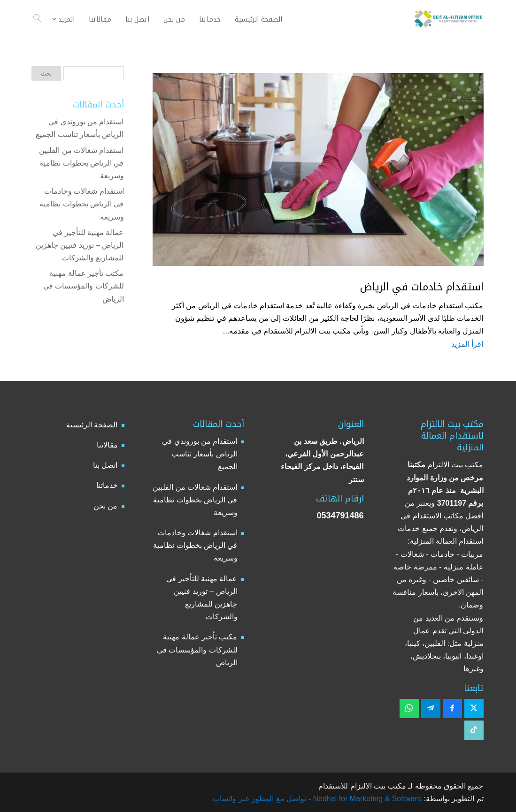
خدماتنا (107, 485)
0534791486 (340, 516)
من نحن (105, 506)
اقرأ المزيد (467, 344)
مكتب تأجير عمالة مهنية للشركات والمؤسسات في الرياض (84, 286)
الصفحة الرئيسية (92, 425)
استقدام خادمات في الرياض (422, 287)
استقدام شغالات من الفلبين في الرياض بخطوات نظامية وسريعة (81, 163)
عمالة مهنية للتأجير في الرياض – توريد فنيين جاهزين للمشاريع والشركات (80, 245)
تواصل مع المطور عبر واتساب (259, 799)
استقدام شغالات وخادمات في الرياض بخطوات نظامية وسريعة (81, 204)
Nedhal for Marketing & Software (366, 799)
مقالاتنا (107, 445)
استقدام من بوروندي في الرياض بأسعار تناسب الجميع (200, 454)
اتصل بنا (105, 465)
